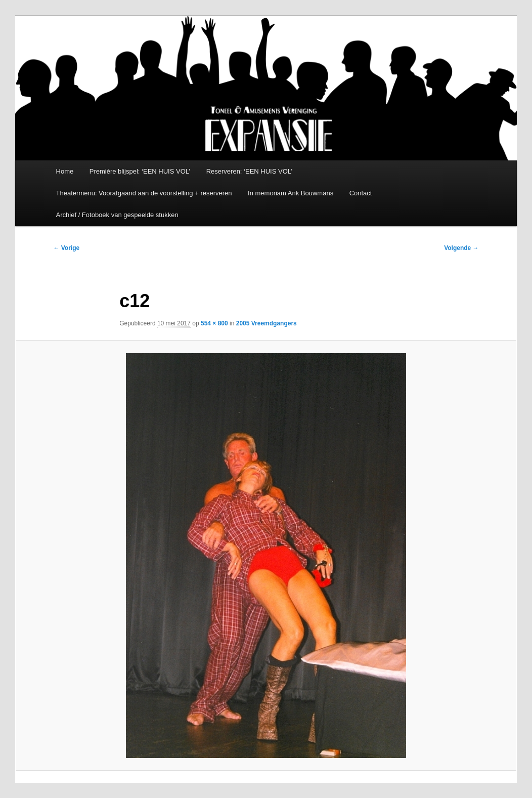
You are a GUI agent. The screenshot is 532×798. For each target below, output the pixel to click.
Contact (361, 193)
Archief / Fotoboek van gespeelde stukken (117, 215)
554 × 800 (214, 323)
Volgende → (461, 248)
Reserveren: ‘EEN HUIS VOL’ (250, 171)
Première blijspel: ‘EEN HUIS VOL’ (140, 171)
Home (65, 171)
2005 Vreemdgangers (267, 323)
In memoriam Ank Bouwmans (291, 193)
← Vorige (66, 248)
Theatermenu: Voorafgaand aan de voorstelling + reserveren (144, 193)
